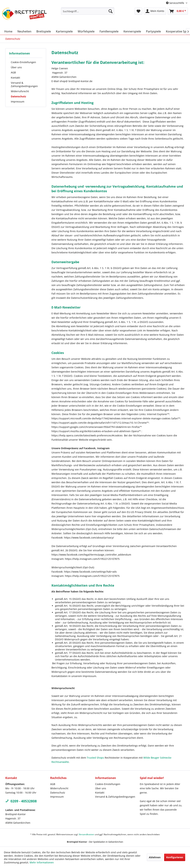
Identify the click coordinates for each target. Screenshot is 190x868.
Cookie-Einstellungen (23, 62)
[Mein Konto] (155, 11)
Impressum (18, 102)
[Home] (8, 31)
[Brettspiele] (44, 31)
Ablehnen (155, 857)
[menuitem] (88, 11)
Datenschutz (18, 96)
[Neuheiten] (24, 31)
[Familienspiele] (109, 31)
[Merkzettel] (138, 11)
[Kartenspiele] (64, 31)
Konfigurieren (175, 857)
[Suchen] (111, 11)
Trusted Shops (95, 758)
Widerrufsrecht (20, 91)
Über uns (16, 67)
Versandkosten (86, 834)
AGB (13, 72)
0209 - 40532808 (21, 801)
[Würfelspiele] (86, 31)
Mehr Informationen (42, 862)
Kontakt (15, 78)
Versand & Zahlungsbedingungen (24, 84)
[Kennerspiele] (132, 31)
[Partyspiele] (153, 31)
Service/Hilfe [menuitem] (175, 3)
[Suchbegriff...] (88, 11)
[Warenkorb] (178, 11)
